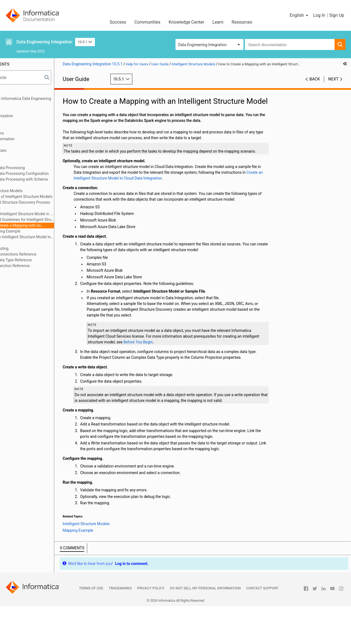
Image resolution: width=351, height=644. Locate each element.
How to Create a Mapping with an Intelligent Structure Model (43, 226)
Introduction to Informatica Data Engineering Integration (47, 101)
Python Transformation (29, 139)
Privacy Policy (151, 626)
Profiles (15, 156)
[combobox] (290, 44)
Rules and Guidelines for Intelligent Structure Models (52, 220)
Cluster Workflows (25, 150)
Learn (218, 22)
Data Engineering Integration (44, 42)
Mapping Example (38, 231)
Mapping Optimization (28, 116)
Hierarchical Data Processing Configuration (46, 173)
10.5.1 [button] (85, 42)
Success (118, 22)
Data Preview (20, 145)
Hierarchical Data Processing (34, 168)
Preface (16, 93)
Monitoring (18, 162)
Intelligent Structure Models (32, 191)
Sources (16, 122)
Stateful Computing (26, 248)
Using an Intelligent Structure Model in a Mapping (52, 214)
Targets (15, 127)
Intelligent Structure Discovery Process (50, 202)
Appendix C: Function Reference (36, 266)
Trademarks (120, 626)
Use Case (26, 208)
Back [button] (315, 79)
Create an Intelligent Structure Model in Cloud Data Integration (48, 237)
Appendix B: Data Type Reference (37, 260)
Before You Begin (209, 363)
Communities (147, 22)
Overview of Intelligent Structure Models (52, 197)
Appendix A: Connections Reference (39, 254)
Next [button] (333, 79)
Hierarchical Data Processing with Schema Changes (45, 182)
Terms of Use (91, 626)
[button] (299, 15)
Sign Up (337, 15)
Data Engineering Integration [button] (202, 45)
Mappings (18, 110)
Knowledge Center (186, 22)
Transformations (23, 133)
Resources (242, 22)
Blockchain (18, 243)
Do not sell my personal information (205, 626)
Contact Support (262, 626)
